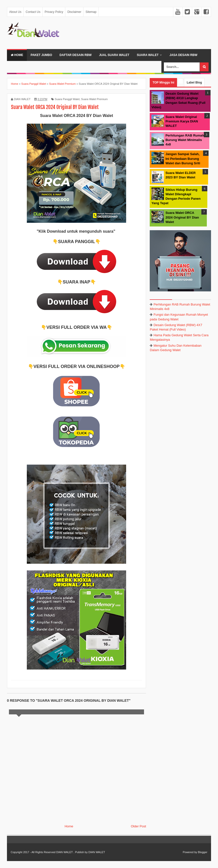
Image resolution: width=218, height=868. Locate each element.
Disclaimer (74, 12)
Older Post (138, 826)
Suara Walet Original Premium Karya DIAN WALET (182, 121)
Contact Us (33, 12)
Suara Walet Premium (94, 99)
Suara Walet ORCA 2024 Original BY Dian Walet (182, 217)
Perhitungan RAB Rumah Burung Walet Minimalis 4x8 (185, 140)
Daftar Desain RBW (76, 55)
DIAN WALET (64, 852)
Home (17, 55)
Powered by (190, 852)
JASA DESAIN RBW (183, 55)
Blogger (203, 852)
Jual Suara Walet (114, 55)
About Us (15, 12)
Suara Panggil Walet (67, 99)
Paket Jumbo (41, 55)
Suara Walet (148, 55)
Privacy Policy (54, 12)
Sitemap (91, 12)
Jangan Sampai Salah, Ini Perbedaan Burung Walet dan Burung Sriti (183, 158)
